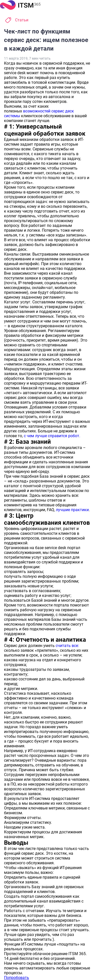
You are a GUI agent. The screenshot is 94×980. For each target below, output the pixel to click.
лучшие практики (72, 510)
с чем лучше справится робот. (52, 436)
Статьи (22, 20)
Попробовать (17, 978)
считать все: (67, 646)
